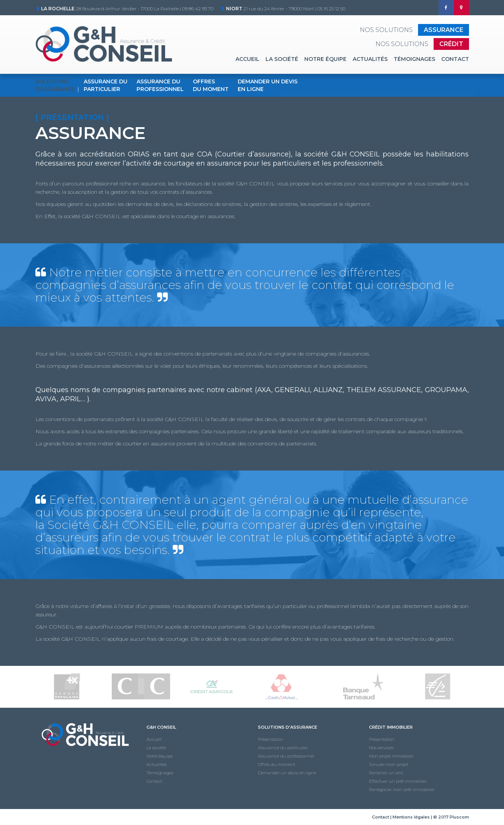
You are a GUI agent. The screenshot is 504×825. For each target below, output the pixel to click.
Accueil (247, 59)
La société (282, 59)
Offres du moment (277, 764)
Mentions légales (411, 817)
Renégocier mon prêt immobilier (402, 790)
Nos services (381, 748)
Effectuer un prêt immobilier (398, 781)
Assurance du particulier (283, 748)
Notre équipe (325, 59)
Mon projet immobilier (391, 756)
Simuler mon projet (389, 764)
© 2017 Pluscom (451, 817)
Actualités (370, 59)
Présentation (271, 739)
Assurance (444, 30)
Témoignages (414, 59)
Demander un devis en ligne (287, 773)
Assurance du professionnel (286, 756)
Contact (455, 59)
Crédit (451, 44)
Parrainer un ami (386, 773)
